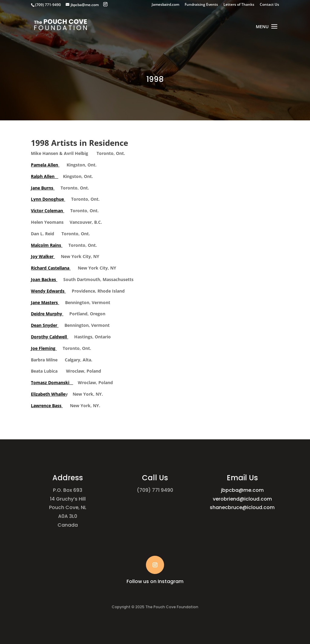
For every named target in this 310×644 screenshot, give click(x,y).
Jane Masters (45, 302)
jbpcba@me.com (242, 490)
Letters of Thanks (239, 5)
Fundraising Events (201, 5)
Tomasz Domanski (52, 382)
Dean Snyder (45, 325)
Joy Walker (43, 256)
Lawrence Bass (47, 406)
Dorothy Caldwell (49, 337)
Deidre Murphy (47, 314)
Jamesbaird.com (165, 5)
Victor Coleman (48, 211)
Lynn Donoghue (48, 199)
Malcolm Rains (47, 245)
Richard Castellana (51, 268)
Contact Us (269, 5)
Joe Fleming (44, 348)
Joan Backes (44, 279)
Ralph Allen (45, 176)
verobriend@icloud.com (242, 499)
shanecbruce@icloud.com (242, 507)
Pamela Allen (45, 165)
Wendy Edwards (48, 291)
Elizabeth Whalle (48, 394)
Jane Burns (43, 188)
